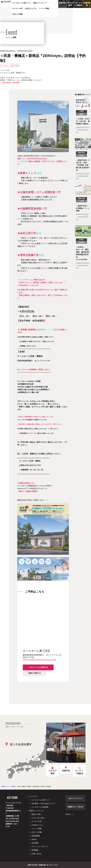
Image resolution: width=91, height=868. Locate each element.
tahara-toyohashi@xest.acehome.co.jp (39, 660)
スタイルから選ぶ (38, 818)
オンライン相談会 (79, 4)
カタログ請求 (70, 4)
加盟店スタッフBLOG (75, 807)
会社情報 (35, 843)
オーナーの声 (36, 821)
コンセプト (33, 796)
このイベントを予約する (38, 667)
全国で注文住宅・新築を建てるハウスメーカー (43, 865)
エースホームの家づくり (41, 800)
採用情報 (35, 850)
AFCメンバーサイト (75, 798)
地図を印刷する (35, 673)
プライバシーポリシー (40, 846)
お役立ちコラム (37, 825)
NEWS (34, 839)
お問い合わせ (36, 854)
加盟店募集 (87, 4)
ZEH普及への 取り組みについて (43, 803)
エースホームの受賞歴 (40, 807)
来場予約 (62, 3)
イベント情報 (36, 829)
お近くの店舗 (36, 832)
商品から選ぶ (36, 814)
